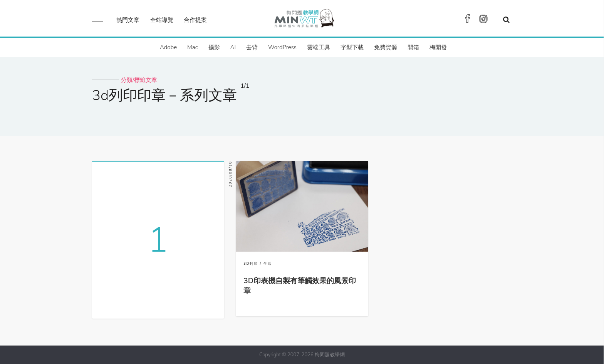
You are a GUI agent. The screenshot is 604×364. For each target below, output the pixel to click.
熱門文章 (128, 20)
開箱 (413, 47)
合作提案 (195, 20)
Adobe (168, 47)
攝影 (214, 47)
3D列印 (251, 264)
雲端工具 (319, 47)
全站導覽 (162, 20)
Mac (192, 47)
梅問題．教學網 (304, 20)
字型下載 (352, 47)
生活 (268, 264)
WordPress (282, 47)
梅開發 (438, 47)
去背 (252, 47)
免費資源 (386, 47)
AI (233, 47)
